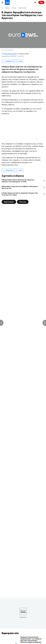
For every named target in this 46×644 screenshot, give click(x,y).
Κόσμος (14, 8)
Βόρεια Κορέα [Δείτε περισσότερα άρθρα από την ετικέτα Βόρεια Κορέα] (9, 202)
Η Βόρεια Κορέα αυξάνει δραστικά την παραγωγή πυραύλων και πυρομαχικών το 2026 (18, 181)
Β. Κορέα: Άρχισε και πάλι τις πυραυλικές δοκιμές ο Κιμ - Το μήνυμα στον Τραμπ (20, 194)
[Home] (2, 8)
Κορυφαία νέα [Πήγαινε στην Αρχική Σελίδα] (10, 633)
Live (41, 2)
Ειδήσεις (7, 8)
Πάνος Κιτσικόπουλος (10, 54)
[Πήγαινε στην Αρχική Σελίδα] (7, 2)
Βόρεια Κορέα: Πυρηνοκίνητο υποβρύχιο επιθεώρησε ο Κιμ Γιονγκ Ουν (20, 187)
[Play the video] (23, 35)
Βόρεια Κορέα (23, 8)
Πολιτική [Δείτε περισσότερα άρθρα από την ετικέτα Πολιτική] (23, 202)
